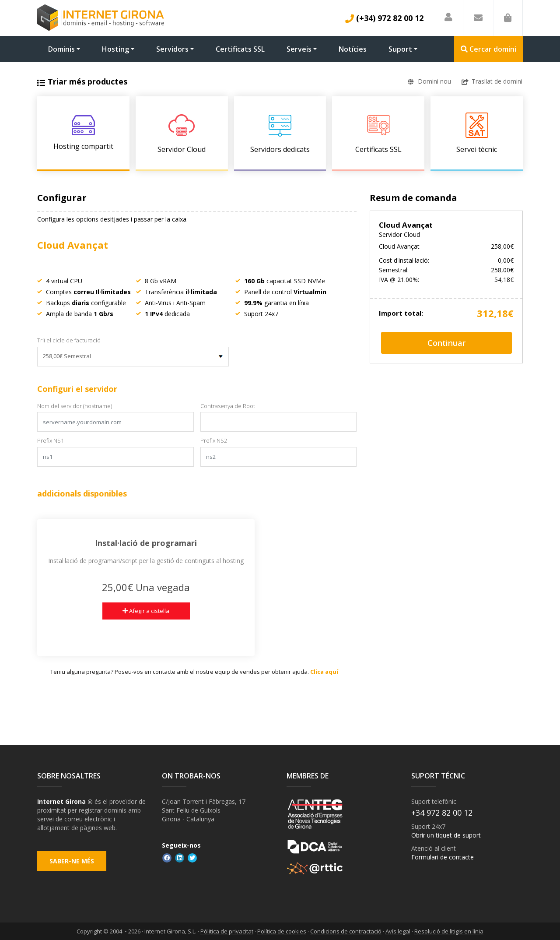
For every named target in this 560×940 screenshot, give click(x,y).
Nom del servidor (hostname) (75, 406)
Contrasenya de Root (228, 406)
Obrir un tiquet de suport (446, 835)
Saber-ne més (73, 863)
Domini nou (429, 81)
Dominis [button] (61, 49)
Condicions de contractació (346, 931)
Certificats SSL (240, 49)
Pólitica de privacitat (227, 931)
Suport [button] (400, 49)
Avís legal (398, 931)
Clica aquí (324, 672)
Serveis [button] (299, 49)
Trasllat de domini (492, 81)
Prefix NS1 (51, 440)
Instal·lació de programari (146, 543)
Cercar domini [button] (488, 49)
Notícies (353, 49)
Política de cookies (282, 931)
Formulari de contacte (443, 857)
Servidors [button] (172, 49)
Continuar (446, 343)
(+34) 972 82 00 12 (384, 18)
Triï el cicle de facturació (69, 340)
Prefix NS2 (214, 440)
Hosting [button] (115, 49)
